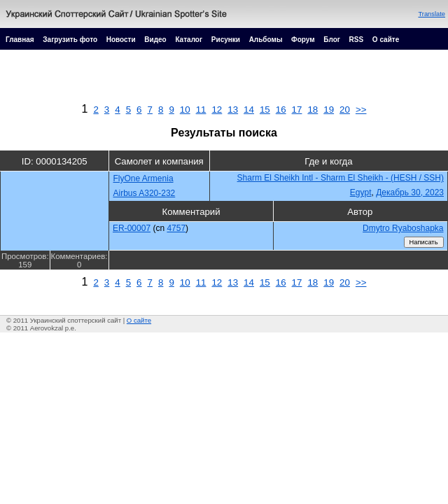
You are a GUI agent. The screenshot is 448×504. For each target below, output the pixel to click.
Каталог (189, 40)
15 (265, 110)
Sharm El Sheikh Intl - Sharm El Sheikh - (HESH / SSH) (341, 178)
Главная (20, 40)
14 (249, 110)
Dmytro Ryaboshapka (403, 228)
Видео (155, 40)
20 (345, 110)
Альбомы (266, 40)
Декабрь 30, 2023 (410, 192)
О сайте (386, 40)
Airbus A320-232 (145, 193)
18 (313, 110)
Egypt (361, 192)
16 (281, 110)
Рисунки (226, 40)
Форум (303, 40)
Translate (432, 14)
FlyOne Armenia (143, 178)
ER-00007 (132, 228)
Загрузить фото (70, 40)
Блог (332, 40)
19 (329, 110)
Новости (121, 40)
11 (201, 110)
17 (297, 110)
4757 (176, 228)
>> (361, 110)
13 (233, 110)
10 (185, 110)
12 (217, 110)
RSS (357, 40)
